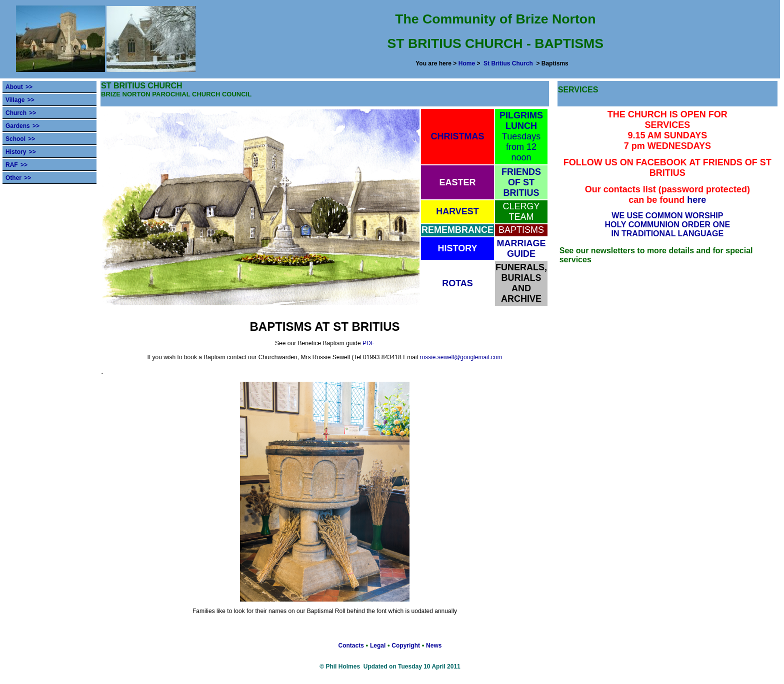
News (434, 646)
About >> (19, 87)
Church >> (21, 113)
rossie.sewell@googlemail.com (461, 357)
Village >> (20, 100)
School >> (20, 139)
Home (467, 63)
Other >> (18, 178)
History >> (21, 152)
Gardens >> (22, 126)
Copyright (406, 646)
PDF (368, 343)
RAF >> (16, 165)
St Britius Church (508, 63)
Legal (378, 646)
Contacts (351, 646)
